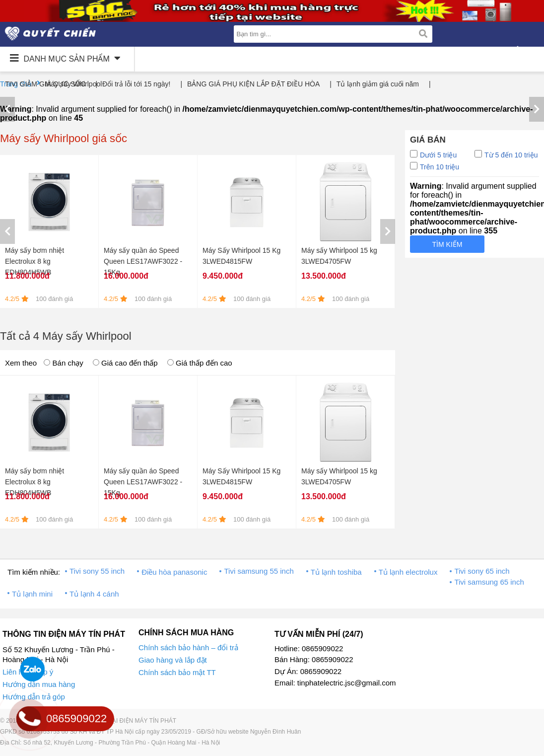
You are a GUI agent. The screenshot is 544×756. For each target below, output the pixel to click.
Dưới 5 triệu (433, 154)
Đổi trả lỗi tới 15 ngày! (136, 84)
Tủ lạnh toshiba (336, 572)
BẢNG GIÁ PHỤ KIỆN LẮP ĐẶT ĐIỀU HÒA (253, 84)
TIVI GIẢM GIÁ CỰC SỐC (45, 84)
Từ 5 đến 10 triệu (506, 154)
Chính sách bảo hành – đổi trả (188, 647)
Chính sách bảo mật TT (177, 672)
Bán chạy (63, 363)
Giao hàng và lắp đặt (173, 660)
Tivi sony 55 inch (97, 571)
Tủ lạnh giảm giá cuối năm (378, 84)
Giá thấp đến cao (200, 363)
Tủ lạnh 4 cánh (94, 594)
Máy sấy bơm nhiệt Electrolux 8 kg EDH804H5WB (34, 261)
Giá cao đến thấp (125, 363)
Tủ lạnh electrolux (408, 572)
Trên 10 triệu (435, 166)
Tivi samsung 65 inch (489, 582)
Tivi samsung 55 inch (259, 571)
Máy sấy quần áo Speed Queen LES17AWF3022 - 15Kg (143, 261)
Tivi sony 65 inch (482, 571)
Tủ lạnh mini (32, 594)
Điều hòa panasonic (174, 572)
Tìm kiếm (447, 244)
